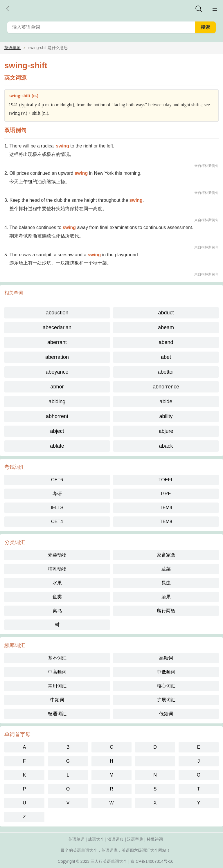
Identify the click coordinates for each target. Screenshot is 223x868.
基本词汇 (57, 658)
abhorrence (166, 387)
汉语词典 (116, 839)
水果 (57, 583)
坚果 (166, 597)
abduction (57, 313)
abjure (166, 431)
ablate (57, 446)
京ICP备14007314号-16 (152, 861)
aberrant (57, 342)
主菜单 (215, 9)
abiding (57, 401)
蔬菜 (166, 569)
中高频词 (57, 672)
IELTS (57, 508)
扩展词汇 (166, 700)
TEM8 (166, 522)
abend (166, 342)
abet (166, 357)
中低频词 (166, 672)
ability (166, 416)
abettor (166, 372)
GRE (166, 494)
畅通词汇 (57, 714)
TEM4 (166, 508)
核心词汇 (166, 686)
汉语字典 (135, 839)
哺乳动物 (57, 569)
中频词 (57, 700)
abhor (57, 387)
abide (166, 401)
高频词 (166, 658)
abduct (166, 313)
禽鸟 (57, 611)
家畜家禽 (166, 555)
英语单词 (12, 48)
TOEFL (166, 480)
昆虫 (166, 583)
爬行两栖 (166, 611)
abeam (166, 327)
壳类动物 (57, 555)
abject (57, 431)
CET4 (57, 522)
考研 (57, 494)
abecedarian (57, 327)
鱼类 (57, 597)
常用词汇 (57, 686)
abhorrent (57, 416)
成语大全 (96, 839)
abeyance (57, 372)
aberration (57, 357)
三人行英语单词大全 (109, 861)
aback (166, 446)
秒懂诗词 (155, 839)
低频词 (166, 714)
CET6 (57, 480)
